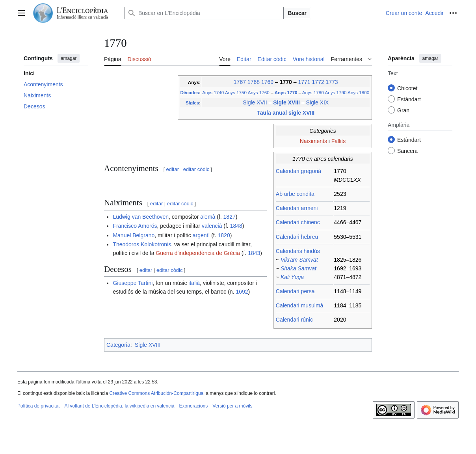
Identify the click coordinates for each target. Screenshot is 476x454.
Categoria (118, 345)
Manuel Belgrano (134, 235)
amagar (69, 58)
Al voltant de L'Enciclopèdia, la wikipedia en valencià (119, 406)
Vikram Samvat (299, 260)
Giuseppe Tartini (133, 283)
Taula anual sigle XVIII (286, 113)
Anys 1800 (358, 92)
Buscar (297, 13)
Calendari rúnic (294, 320)
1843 (254, 253)
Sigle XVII (255, 102)
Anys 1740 (213, 92)
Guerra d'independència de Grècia (198, 253)
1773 (332, 82)
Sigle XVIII (287, 102)
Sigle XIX (318, 102)
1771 (304, 82)
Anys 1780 (313, 92)
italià (194, 283)
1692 (242, 292)
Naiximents (313, 141)
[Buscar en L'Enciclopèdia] (204, 13)
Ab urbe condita (295, 194)
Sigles (192, 103)
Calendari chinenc (298, 222)
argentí (201, 235)
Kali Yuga (292, 277)
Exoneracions (194, 406)
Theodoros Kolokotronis (142, 244)
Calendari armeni (297, 208)
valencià (212, 226)
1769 (267, 82)
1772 (318, 82)
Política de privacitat (38, 406)
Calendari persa (295, 291)
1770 (287, 82)
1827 (230, 217)
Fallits (339, 141)
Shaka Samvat (298, 268)
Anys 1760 (259, 92)
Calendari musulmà (300, 305)
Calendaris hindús (298, 251)
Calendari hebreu (297, 237)
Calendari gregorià (298, 171)
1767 (240, 82)
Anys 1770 (287, 92)
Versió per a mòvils (232, 406)
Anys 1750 (236, 92)
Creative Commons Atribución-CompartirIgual (157, 393)
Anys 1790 (336, 92)
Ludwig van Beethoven (141, 217)
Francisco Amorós (135, 226)
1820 (224, 235)
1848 (236, 226)
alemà (208, 217)
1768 (254, 82)
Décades (190, 92)
